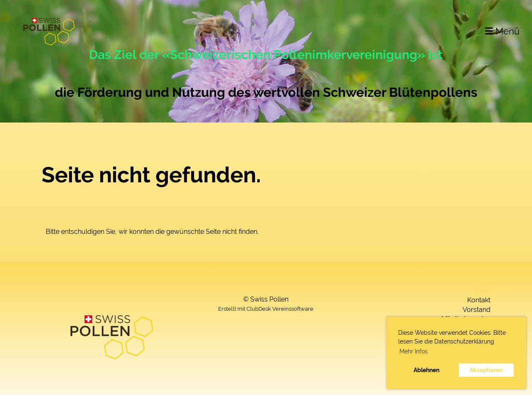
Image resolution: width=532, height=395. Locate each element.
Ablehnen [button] (426, 370)
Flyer (483, 291)
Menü (502, 31)
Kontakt (479, 300)
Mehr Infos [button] (414, 351)
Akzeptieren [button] (486, 370)
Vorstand (477, 310)
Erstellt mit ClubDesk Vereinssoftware (266, 309)
